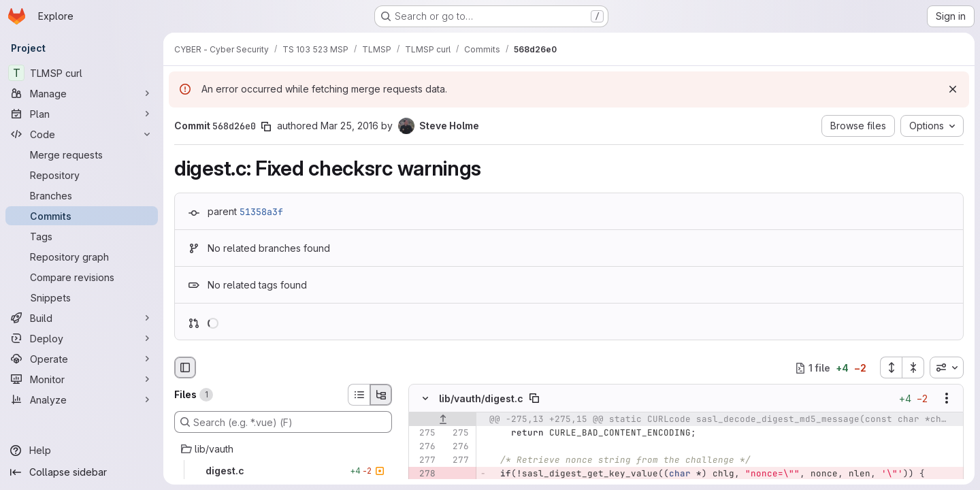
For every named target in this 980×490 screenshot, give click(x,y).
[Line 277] (424, 461)
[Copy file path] (534, 399)
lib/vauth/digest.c (481, 398)
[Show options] (947, 399)
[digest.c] (283, 471)
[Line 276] (424, 447)
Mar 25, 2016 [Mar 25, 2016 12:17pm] (349, 126)
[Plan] (82, 114)
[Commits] (82, 216)
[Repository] (82, 175)
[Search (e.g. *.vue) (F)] (283, 422)
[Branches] (82, 195)
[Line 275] (424, 434)
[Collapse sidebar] (82, 472)
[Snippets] (82, 297)
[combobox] (947, 367)
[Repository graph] (82, 257)
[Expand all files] (891, 367)
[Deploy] (82, 338)
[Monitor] (82, 379)
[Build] (82, 318)
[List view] (359, 395)
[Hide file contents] (425, 399)
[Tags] (82, 236)
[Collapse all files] (913, 367)
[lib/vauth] (283, 449)
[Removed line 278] (424, 474)
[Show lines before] (443, 420)
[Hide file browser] (185, 367)
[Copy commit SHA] (266, 127)
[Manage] (82, 93)
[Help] (82, 451)
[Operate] (82, 359)
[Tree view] (381, 395)
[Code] (82, 134)
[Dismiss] (953, 89)
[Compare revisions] (82, 277)
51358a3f (261, 212)
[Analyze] (82, 399)
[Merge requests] (82, 154)
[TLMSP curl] (82, 73)
